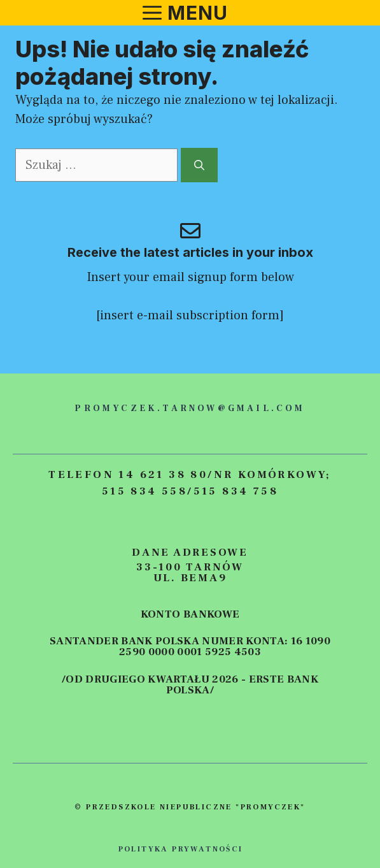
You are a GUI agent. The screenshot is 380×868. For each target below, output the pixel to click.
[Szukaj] (199, 165)
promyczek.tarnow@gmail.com (190, 409)
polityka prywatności (181, 849)
